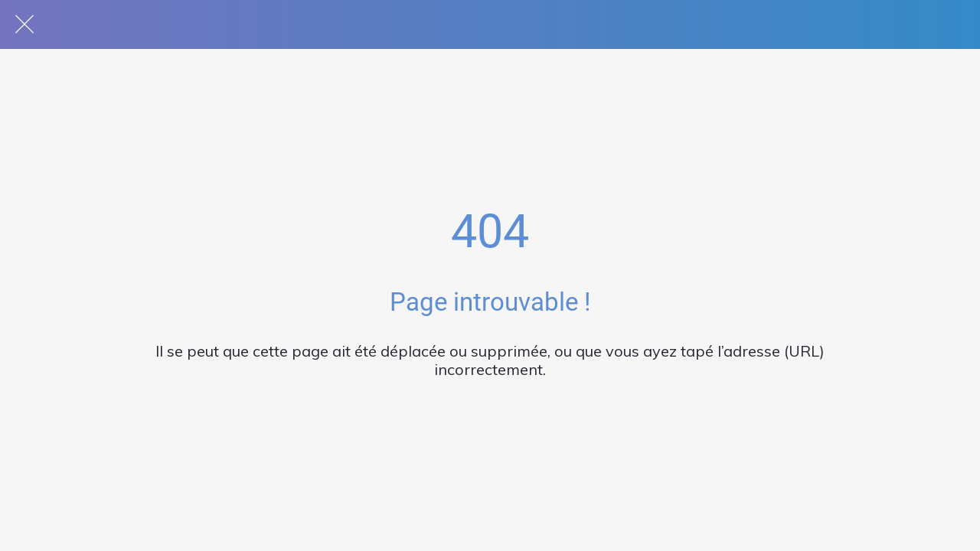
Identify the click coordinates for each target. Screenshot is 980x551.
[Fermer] (24, 24)
